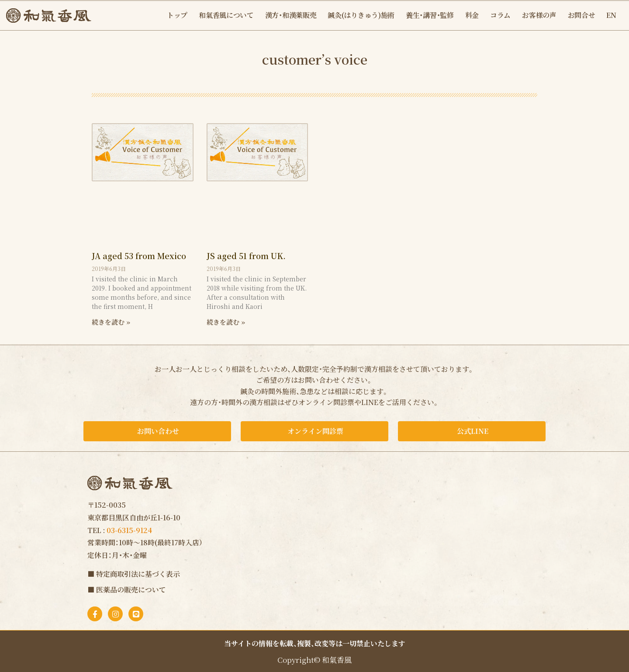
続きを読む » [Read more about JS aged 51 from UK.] (226, 322)
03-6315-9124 (129, 530)
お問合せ (582, 15)
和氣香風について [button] (226, 15)
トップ (177, 15)
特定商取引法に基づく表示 (138, 574)
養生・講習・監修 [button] (430, 15)
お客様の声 (539, 15)
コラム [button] (500, 15)
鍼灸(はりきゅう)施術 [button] (361, 15)
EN (611, 15)
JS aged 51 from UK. (246, 256)
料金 (472, 15)
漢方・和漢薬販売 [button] (291, 15)
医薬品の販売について (131, 590)
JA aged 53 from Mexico (139, 256)
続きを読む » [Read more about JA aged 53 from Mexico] (111, 322)
